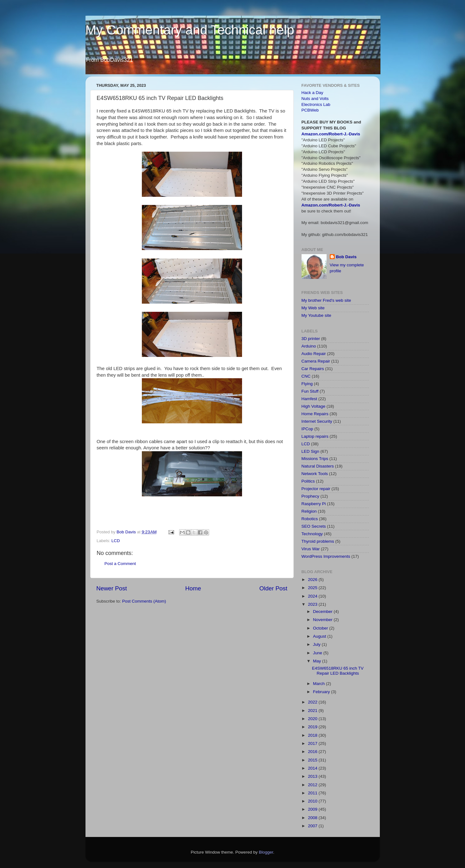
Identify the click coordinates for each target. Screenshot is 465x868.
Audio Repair (314, 354)
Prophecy (310, 496)
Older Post (273, 588)
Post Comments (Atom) (144, 601)
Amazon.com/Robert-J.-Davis (331, 134)
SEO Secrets (314, 526)
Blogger (266, 852)
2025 (313, 588)
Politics (308, 481)
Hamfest (309, 399)
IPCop (307, 429)
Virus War (311, 549)
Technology (312, 534)
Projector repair (316, 489)
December (323, 612)
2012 (313, 785)
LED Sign (310, 451)
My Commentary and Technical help (190, 30)
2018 (313, 735)
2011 (313, 793)
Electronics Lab (316, 105)
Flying (307, 384)
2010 (313, 801)
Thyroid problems (318, 541)
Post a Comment (120, 564)
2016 (313, 752)
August (320, 636)
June (318, 653)
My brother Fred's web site (326, 300)
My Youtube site (316, 315)
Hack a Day (313, 93)
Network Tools (315, 474)
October (321, 628)
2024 (313, 596)
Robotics (310, 519)
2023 (313, 604)
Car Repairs (313, 369)
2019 (313, 727)
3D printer (311, 339)
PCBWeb (310, 110)
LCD (116, 541)
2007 (313, 826)
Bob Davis (346, 257)
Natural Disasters (318, 466)
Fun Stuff (310, 391)
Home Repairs (315, 414)
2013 (313, 776)
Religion (309, 511)
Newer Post (112, 588)
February (322, 692)
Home (193, 588)
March (320, 684)
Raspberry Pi (314, 504)
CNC (306, 376)
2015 (313, 760)
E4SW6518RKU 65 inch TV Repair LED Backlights (338, 671)
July (318, 644)
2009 (313, 809)
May (318, 661)
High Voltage (314, 406)
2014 (313, 768)
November (323, 620)
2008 (313, 818)
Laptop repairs (315, 436)
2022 (313, 702)
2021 (313, 711)
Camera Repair (316, 361)
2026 (313, 580)
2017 (313, 743)
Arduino (309, 346)
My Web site (313, 308)
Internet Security (317, 421)
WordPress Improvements (326, 556)
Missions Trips (315, 459)
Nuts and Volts (315, 99)
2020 (313, 719)
